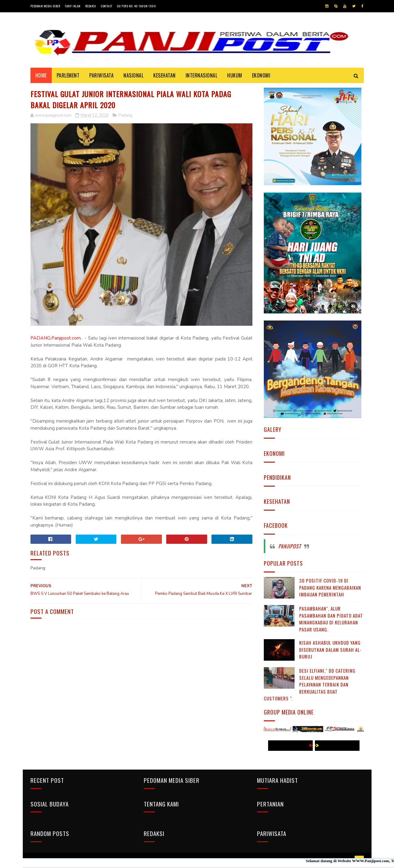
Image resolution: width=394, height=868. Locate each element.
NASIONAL (133, 75)
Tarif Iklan (73, 6)
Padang (125, 115)
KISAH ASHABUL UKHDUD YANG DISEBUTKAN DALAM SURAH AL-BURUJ (330, 649)
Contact (107, 6)
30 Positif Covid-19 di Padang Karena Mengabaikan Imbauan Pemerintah (330, 587)
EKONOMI (261, 75)
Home (41, 75)
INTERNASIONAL (202, 75)
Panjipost (290, 546)
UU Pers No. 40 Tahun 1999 (137, 6)
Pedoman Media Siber (45, 6)
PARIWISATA (101, 75)
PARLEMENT (68, 75)
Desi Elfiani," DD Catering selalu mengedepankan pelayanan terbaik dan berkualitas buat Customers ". (310, 684)
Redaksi (91, 6)
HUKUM (235, 75)
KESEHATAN (165, 75)
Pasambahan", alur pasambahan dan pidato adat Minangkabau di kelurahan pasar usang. (331, 619)
